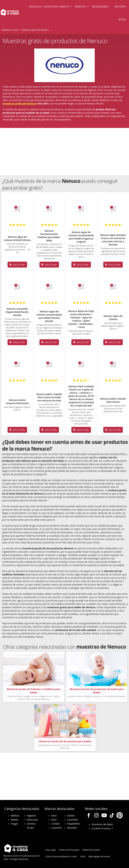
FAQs (83, 856)
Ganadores (100, 6)
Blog (122, 19)
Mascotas (32, 820)
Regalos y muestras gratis (49, 6)
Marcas (80, 6)
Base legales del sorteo (99, 856)
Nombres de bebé (102, 824)
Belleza (15, 815)
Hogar (15, 824)
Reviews (120, 6)
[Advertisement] (64, 152)
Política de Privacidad (69, 850)
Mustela (72, 828)
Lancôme (73, 820)
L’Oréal (55, 824)
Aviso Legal (51, 850)
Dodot (71, 815)
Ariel (54, 815)
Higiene (31, 815)
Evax (54, 820)
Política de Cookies (91, 850)
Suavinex (57, 828)
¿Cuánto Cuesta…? (102, 828)
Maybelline (74, 824)
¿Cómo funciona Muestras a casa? (61, 856)
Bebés (15, 820)
